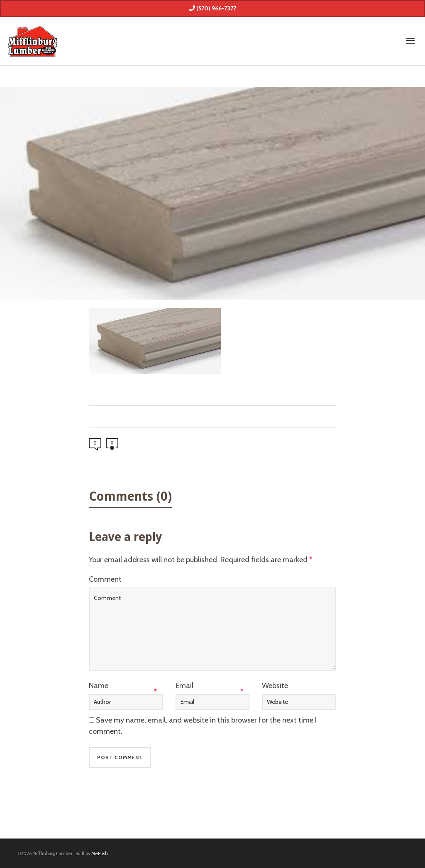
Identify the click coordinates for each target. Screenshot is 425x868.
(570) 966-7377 (213, 8)
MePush (100, 853)
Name (99, 686)
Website (275, 686)
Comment (105, 579)
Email (184, 686)
